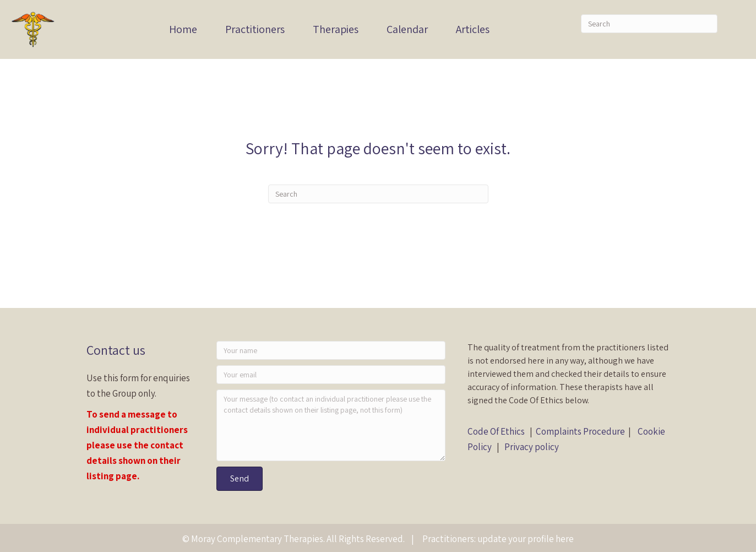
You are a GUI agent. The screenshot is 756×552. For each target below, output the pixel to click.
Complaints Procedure (580, 431)
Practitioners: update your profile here (498, 539)
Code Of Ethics (496, 431)
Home (183, 29)
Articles (473, 29)
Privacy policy (532, 447)
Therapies (336, 29)
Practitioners (255, 29)
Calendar (407, 29)
